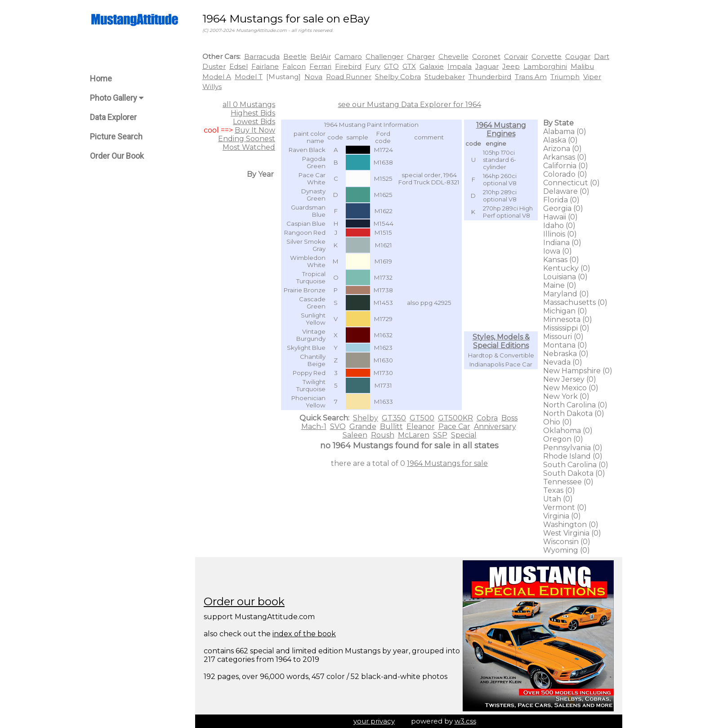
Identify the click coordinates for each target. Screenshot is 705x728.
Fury (373, 66)
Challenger (384, 56)
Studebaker (445, 77)
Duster (214, 66)
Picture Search (116, 136)
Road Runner (349, 77)
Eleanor (421, 427)
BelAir (321, 56)
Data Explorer (113, 117)
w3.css (465, 721)
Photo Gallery (117, 98)
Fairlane (265, 66)
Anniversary (495, 427)
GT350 (394, 418)
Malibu (582, 66)
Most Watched (249, 147)
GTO (391, 66)
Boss (509, 418)
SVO (338, 427)
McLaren (414, 435)
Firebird (348, 66)
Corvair (516, 56)
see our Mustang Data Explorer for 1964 (410, 105)
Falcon (294, 66)
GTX (409, 66)
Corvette (547, 56)
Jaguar (487, 66)
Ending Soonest (247, 139)
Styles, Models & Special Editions (501, 341)
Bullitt (391, 427)
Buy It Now (255, 130)
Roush (383, 435)
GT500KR (455, 418)
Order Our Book (117, 156)
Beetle (295, 56)
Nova (313, 77)
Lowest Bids (254, 122)
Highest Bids (253, 113)
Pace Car (454, 427)
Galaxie (432, 66)
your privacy (374, 721)
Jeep (511, 66)
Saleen (355, 435)
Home (101, 78)
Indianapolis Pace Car (501, 364)
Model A (217, 77)
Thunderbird (490, 77)
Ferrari (320, 66)
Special (464, 435)
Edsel (239, 66)
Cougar (578, 56)
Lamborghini (545, 66)
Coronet (486, 56)
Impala (460, 66)
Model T (249, 77)
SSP (440, 435)
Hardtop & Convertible (501, 355)
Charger (421, 56)
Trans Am (531, 77)
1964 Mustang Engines (501, 130)
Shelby (366, 418)
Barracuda (262, 56)
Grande (363, 427)
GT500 (422, 418)
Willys (212, 87)
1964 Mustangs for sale (447, 463)
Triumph (565, 77)
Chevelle (453, 56)
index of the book (304, 634)
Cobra (487, 418)
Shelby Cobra (398, 77)
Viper (592, 77)
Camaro (348, 56)
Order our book (244, 601)
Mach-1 (314, 427)
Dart (602, 56)
